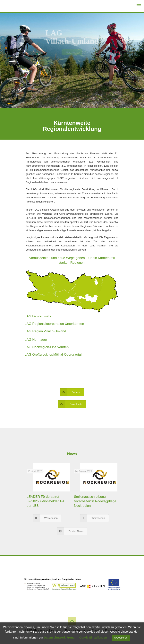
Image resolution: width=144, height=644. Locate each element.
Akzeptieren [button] (121, 638)
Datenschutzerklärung (59, 637)
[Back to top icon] (72, 621)
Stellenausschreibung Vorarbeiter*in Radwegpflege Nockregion (95, 501)
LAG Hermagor (36, 340)
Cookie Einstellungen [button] (93, 637)
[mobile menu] (139, 6)
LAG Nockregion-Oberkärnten (47, 347)
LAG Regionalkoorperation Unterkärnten (54, 324)
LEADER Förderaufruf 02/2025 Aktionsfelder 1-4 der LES (46, 501)
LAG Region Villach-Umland (45, 331)
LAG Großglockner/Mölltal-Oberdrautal (53, 355)
